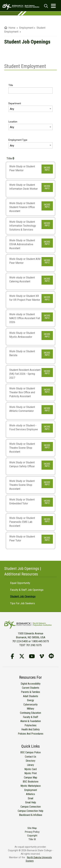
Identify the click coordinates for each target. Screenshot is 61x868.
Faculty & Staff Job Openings (27, 590)
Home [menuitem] (10, 28)
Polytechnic (31, 725)
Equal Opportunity (20, 583)
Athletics (30, 794)
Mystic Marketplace (31, 786)
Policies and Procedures (31, 734)
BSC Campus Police (30, 752)
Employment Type (18, 140)
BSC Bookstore (31, 782)
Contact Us (30, 757)
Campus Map (30, 778)
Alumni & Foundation (31, 721)
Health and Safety (30, 729)
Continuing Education (30, 713)
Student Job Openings (23, 597)
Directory (30, 761)
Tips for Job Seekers (22, 603)
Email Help (31, 802)
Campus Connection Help (30, 811)
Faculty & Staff (30, 717)
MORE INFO (47, 169)
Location (13, 122)
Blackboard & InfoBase (31, 815)
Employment (31, 790)
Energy (30, 700)
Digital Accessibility (31, 684)
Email (30, 798)
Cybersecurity (30, 705)
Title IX (32, 839)
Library (30, 765)
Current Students (31, 688)
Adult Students (31, 696)
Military (30, 709)
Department (15, 103)
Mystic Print (31, 773)
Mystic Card (30, 769)
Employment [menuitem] (26, 28)
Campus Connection (31, 807)
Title (11, 85)
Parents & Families (30, 692)
